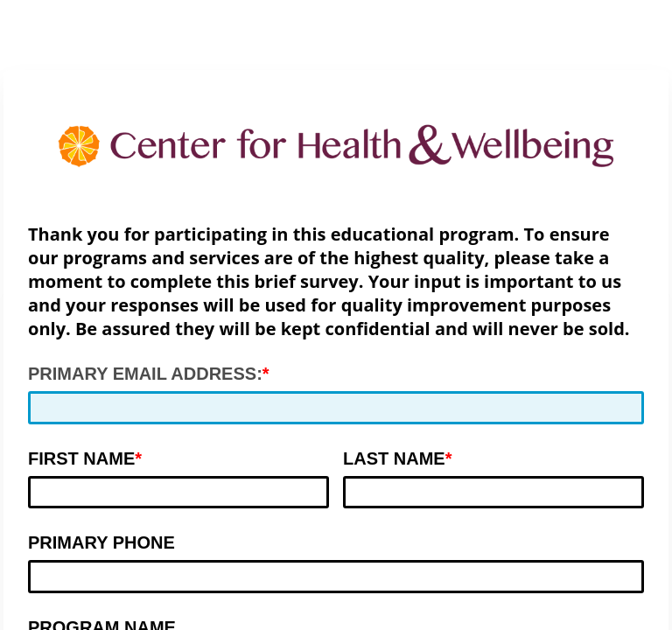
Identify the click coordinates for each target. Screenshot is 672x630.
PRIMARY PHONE (101, 542)
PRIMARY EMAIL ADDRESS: (145, 374)
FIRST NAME (81, 458)
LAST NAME (394, 458)
